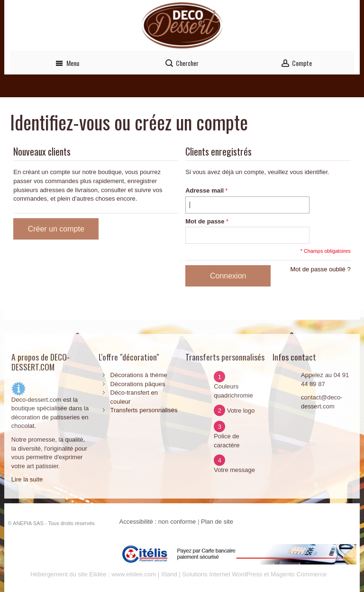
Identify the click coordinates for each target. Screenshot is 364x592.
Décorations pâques (138, 384)
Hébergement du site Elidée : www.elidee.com (93, 574)
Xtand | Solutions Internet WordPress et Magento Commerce (244, 574)
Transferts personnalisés (144, 410)
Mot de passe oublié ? (320, 269)
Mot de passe (205, 221)
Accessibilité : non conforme (158, 522)
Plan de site (217, 522)
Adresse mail (205, 190)
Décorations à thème (139, 375)
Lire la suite (27, 479)
